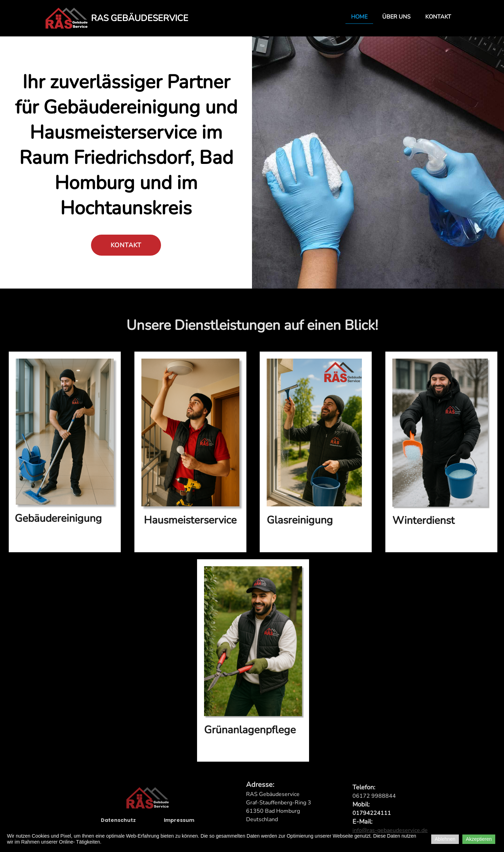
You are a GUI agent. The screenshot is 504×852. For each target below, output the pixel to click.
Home (359, 17)
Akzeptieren (479, 839)
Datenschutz (118, 823)
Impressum (179, 823)
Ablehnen (445, 839)
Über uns (396, 17)
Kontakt (438, 17)
